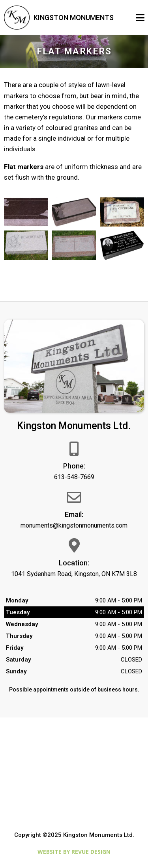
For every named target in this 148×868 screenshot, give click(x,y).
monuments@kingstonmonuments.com (74, 525)
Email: (74, 514)
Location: (74, 563)
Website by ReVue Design (74, 852)
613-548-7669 (74, 477)
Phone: (74, 466)
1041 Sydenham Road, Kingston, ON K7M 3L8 (74, 574)
